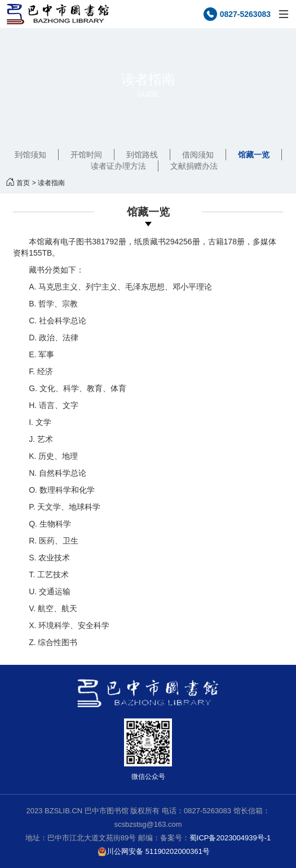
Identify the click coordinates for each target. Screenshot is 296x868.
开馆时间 (86, 155)
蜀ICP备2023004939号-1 (230, 838)
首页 (23, 183)
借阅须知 (198, 155)
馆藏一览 (254, 155)
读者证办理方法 (118, 166)
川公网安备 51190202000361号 (154, 852)
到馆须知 (30, 155)
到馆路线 (142, 155)
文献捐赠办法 (194, 166)
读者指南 (51, 183)
